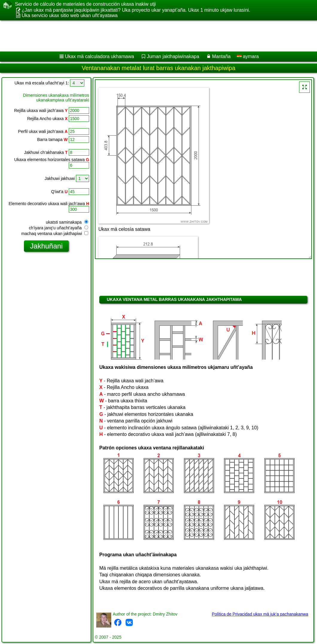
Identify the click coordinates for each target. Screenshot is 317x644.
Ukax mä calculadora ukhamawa (99, 56)
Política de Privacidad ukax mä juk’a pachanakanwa (260, 614)
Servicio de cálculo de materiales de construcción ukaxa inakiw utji (85, 4)
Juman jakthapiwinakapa (173, 56)
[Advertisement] (153, 36)
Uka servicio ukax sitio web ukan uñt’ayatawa (70, 15)
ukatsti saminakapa (67, 222)
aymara (248, 56)
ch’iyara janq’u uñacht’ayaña (58, 228)
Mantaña (221, 56)
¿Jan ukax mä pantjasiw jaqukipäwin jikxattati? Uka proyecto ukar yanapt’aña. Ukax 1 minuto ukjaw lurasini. (136, 10)
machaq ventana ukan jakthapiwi (55, 234)
